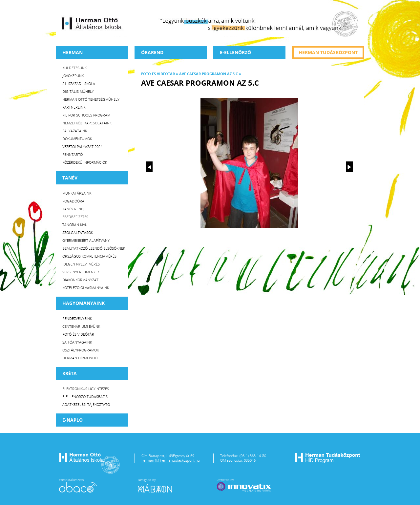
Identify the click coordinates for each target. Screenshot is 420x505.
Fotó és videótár (78, 334)
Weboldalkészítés (78, 485)
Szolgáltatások (78, 232)
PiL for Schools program (86, 115)
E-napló (73, 420)
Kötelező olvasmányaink (86, 288)
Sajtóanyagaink (77, 342)
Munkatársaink (77, 193)
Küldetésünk (74, 68)
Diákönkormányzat (80, 280)
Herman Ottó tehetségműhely (91, 99)
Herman (73, 52)
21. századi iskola (79, 84)
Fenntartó (73, 154)
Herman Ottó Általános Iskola (92, 23)
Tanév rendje (74, 209)
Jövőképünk (73, 76)
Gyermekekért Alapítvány (86, 240)
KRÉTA (70, 373)
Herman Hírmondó (80, 358)
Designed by (159, 485)
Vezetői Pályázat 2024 (82, 147)
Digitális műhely (78, 91)
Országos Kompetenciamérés (89, 256)
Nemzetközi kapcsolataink (87, 123)
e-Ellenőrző (235, 52)
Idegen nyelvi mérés (81, 264)
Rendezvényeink (77, 318)
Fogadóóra (73, 201)
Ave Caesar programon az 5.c (209, 74)
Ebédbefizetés (75, 217)
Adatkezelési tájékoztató (86, 404)
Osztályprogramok (81, 350)
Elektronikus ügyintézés (86, 389)
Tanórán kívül (76, 225)
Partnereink (74, 107)
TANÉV (70, 178)
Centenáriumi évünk (81, 326)
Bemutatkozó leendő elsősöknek (94, 248)
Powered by (244, 485)
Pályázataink (75, 131)
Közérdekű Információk (85, 162)
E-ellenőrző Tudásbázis (85, 397)
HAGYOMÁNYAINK (84, 303)
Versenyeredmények (81, 272)
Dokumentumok (77, 139)
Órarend (152, 52)
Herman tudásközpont (328, 52)
